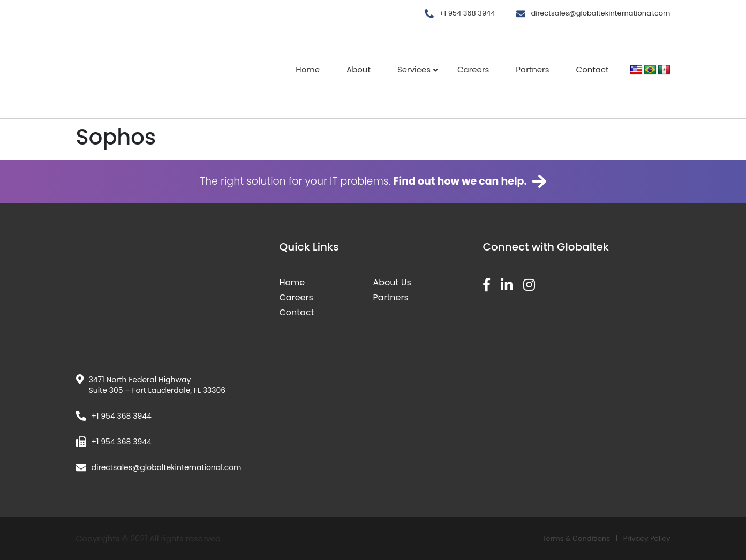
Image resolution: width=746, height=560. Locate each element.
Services (414, 69)
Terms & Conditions (576, 538)
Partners (532, 69)
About (359, 69)
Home (308, 69)
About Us (392, 282)
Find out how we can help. (460, 181)
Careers (473, 69)
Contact (593, 69)
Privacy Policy (647, 538)
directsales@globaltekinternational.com (600, 13)
